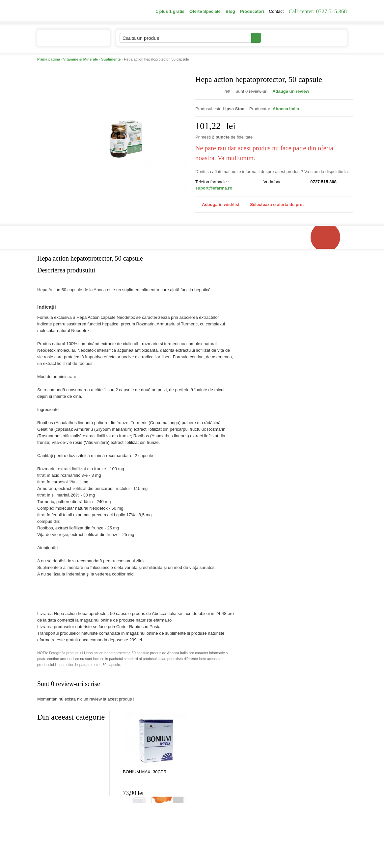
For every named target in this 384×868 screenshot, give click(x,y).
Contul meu (284, 38)
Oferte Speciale (205, 11)
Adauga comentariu (212, 685)
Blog (230, 11)
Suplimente (111, 59)
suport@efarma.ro (214, 188)
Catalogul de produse (69, 41)
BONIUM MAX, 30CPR (145, 772)
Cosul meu (325, 38)
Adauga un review (291, 91)
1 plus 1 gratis (170, 11)
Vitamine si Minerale (81, 59)
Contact (276, 11)
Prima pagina (49, 59)
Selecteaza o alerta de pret (274, 205)
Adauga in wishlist (217, 204)
